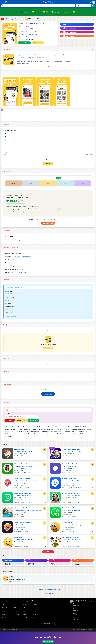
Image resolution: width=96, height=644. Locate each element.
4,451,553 (31, 12)
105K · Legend (76, 502)
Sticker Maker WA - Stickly (22, 478)
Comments (17, 618)
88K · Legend (28, 517)
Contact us (5, 611)
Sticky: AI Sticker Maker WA (70, 464)
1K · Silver (72, 473)
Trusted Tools (77, 510)
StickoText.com (78, 539)
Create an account (48, 641)
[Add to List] (45, 449)
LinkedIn (34, 608)
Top (24, 608)
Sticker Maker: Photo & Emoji (23, 522)
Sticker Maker (19, 537)
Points (15, 611)
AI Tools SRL (29, 451)
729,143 (46, 12)
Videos (25, 614)
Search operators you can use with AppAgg (48, 589)
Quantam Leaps (78, 525)
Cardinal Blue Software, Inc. (14, 287)
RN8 (75, 466)
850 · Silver (25, 531)
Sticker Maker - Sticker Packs (71, 522)
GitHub (34, 611)
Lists (15, 608)
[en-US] (49, 623)
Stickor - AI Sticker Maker (22, 464)
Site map (4, 614)
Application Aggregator (88, 601)
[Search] (38, 6)
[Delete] (14, 571)
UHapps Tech (30, 539)
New (25, 604)
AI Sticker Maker (19, 449)
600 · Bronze (72, 458)
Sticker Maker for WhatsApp (70, 493)
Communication (19, 451)
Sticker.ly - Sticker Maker (69, 478)
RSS (25, 618)
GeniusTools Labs (31, 495)
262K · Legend (77, 487)
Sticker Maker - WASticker (70, 508)
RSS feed (74, 434)
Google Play (24, 43)
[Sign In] (94, 2)
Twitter (34, 614)
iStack (28, 525)
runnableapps (77, 495)
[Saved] (6, 2)
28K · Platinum (27, 458)
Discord (34, 618)
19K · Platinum (27, 473)
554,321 (72, 12)
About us (4, 608)
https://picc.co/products (18, 272)
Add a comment (33, 34)
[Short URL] (51, 219)
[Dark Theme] (90, 2)
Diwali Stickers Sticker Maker (71, 537)
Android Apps (11, 294)
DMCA (17, 630)
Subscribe (13, 316)
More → (48, 551)
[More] (45, 458)
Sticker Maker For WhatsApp (23, 508)
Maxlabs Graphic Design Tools (34, 510)
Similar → (64, 24)
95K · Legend (28, 502)
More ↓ (48, 67)
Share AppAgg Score (48, 223)
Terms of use (5, 630)
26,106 (59, 12)
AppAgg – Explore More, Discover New (85, 630)
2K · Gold (72, 531)
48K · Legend (75, 546)
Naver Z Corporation (79, 481)
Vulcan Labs (29, 466)
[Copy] (93, 49)
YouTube (34, 604)
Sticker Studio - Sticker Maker (23, 493)
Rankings (16, 614)
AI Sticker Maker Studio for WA (71, 449)
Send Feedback (6, 618)
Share (10, 420)
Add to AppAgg (48, 594)
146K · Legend (76, 517)
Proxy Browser (77, 451)
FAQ (3, 604)
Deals (25, 611)
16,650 (32, 29)
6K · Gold (25, 546)
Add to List (39, 43)
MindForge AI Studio (31, 481)
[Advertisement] (48, 115)
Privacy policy (12, 630)
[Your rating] (33, 32)
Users (15, 604)
